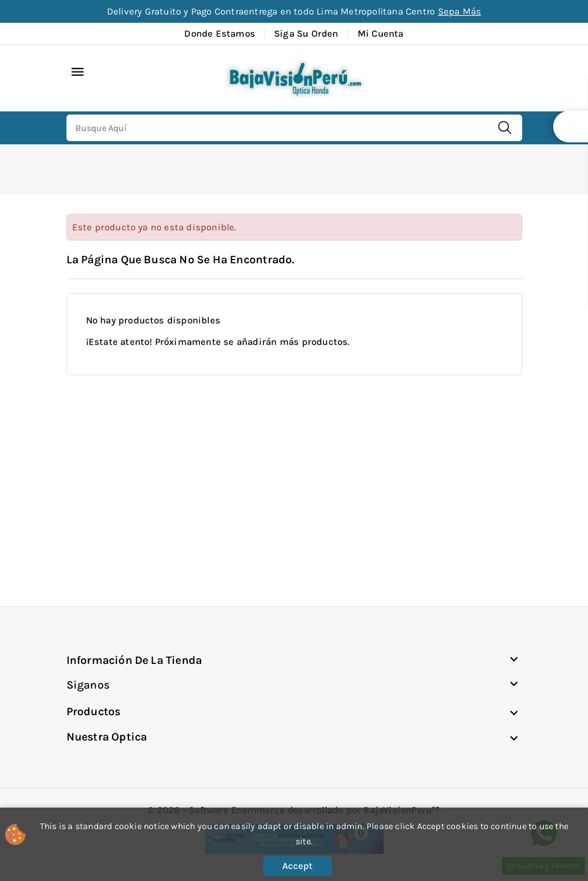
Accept (297, 866)
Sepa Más (460, 11)
